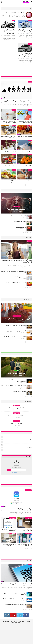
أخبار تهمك (16, 621)
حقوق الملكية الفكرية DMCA (17, 623)
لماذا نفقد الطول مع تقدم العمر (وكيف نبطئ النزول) (18, 101)
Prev (30, 185)
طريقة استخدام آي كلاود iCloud (23, 509)
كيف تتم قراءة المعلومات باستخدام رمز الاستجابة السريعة (17, 584)
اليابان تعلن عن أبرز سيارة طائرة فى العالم (25, 31)
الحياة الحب (22, 621)
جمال (11, 621)
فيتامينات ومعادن (29, 445)
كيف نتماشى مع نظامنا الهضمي (19, 277)
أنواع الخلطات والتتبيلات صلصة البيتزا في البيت (16, 331)
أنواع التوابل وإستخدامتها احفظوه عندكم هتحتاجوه (17, 319)
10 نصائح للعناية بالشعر (21, 227)
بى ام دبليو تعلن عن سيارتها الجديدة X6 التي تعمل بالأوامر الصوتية (26, 55)
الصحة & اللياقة (29, 447)
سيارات (30, 21)
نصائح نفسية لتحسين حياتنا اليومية (17, 373)
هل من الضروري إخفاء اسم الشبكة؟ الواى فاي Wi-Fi (14, 599)
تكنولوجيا (30, 565)
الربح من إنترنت (29, 490)
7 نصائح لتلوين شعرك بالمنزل (20, 221)
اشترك (9, 470)
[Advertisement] (16, 71)
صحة (31, 450)
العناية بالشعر (16, 206)
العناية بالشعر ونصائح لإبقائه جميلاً (16, 209)
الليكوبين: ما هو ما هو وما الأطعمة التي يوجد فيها (16, 282)
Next (27, 185)
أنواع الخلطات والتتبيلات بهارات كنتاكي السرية (16, 325)
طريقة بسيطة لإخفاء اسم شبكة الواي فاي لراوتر (15, 604)
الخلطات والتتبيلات (17, 316)
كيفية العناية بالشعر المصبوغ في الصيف (17, 216)
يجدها (28, 621)
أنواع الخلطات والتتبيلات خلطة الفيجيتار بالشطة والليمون (14, 337)
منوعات (30, 82)
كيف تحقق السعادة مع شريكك (19, 391)
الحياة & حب (16, 370)
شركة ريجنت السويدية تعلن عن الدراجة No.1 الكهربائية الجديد (9, 32)
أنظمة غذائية (29, 241)
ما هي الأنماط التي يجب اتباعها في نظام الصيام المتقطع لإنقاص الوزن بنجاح (17, 261)
